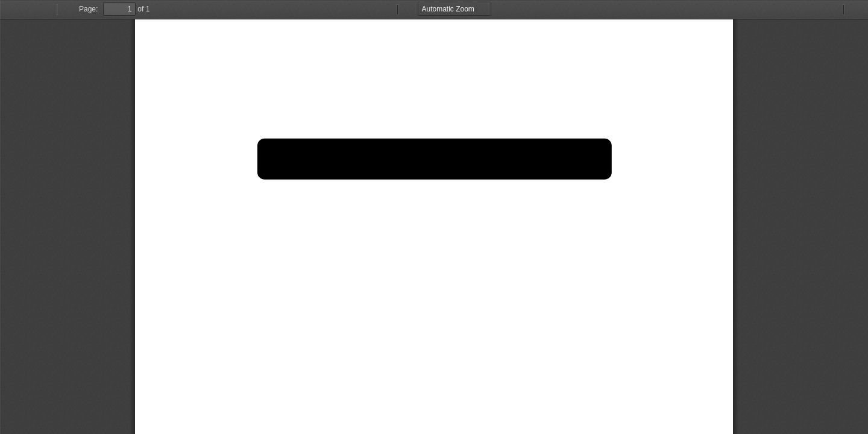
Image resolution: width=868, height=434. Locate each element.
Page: (88, 9)
